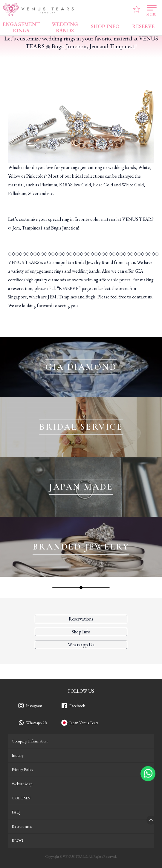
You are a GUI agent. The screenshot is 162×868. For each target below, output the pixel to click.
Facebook (77, 706)
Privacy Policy (22, 769)
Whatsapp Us (36, 723)
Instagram (34, 706)
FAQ (16, 812)
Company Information (30, 741)
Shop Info (81, 632)
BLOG (17, 840)
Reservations (81, 619)
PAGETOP (151, 820)
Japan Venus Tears (84, 723)
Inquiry (18, 755)
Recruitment (22, 826)
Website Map (22, 784)
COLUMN (21, 798)
